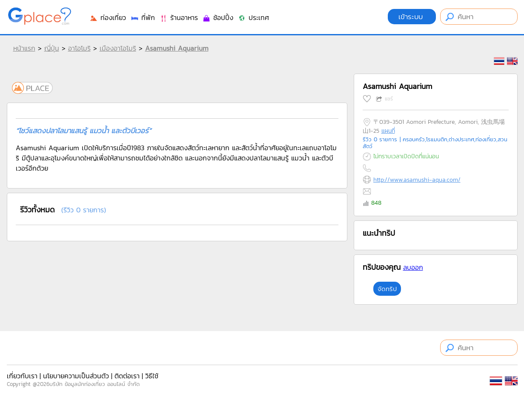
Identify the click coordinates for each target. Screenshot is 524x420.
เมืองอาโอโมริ (118, 48)
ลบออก (413, 267)
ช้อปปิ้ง (218, 17)
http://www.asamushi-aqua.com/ (417, 180)
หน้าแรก (24, 48)
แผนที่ (388, 131)
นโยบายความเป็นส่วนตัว (76, 376)
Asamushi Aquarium (177, 48)
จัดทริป (387, 289)
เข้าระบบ (412, 17)
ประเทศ (253, 17)
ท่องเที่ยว (108, 17)
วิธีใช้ (152, 376)
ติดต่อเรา (127, 376)
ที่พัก (143, 17)
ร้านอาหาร (179, 17)
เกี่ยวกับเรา (22, 376)
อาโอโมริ (79, 48)
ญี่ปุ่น (52, 48)
